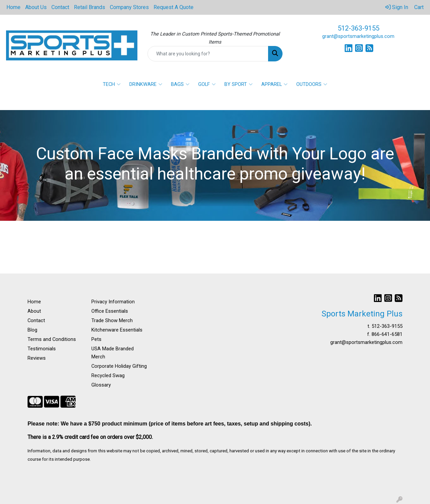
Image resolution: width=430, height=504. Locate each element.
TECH (112, 84)
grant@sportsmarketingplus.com (358, 36)
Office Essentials (110, 311)
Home (13, 7)
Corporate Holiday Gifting (119, 366)
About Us (36, 7)
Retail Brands (90, 7)
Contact (60, 7)
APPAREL (274, 84)
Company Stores (129, 7)
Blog (32, 330)
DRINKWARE (146, 84)
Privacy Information (113, 302)
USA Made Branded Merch (113, 353)
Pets (96, 339)
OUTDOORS (312, 84)
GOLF (207, 84)
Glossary (101, 385)
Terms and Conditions (52, 339)
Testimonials (42, 349)
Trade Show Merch (112, 320)
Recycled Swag (108, 375)
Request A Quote (174, 7)
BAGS (180, 84)
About (34, 311)
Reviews (37, 358)
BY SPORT (239, 84)
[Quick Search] (208, 54)
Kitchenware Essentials (117, 330)
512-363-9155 (358, 28)
